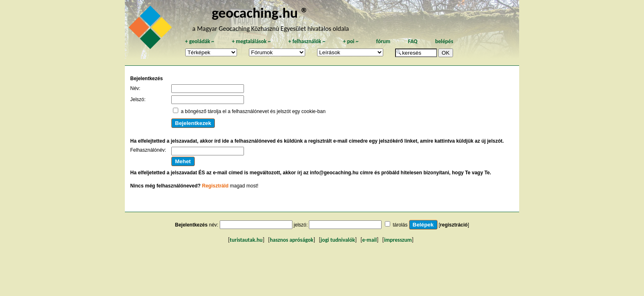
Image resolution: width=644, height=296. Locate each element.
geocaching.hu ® (260, 13)
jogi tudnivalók (338, 240)
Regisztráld (215, 186)
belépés (444, 41)
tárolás (400, 225)
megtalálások (251, 41)
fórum (383, 41)
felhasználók (307, 41)
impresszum (398, 240)
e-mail (369, 240)
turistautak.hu (246, 240)
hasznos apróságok (292, 240)
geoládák (199, 41)
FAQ (413, 41)
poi (351, 41)
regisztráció (454, 225)
